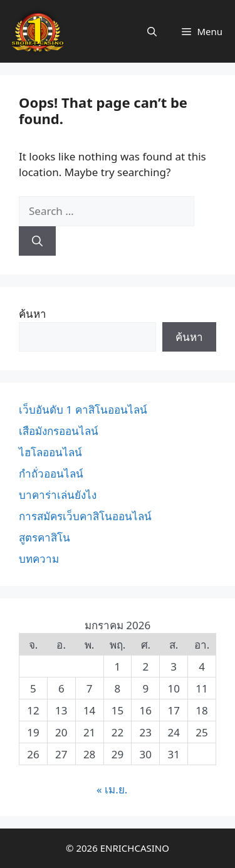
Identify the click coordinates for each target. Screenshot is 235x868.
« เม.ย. (112, 789)
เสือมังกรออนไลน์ (59, 431)
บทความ (39, 559)
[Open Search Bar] (152, 31)
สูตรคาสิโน (44, 537)
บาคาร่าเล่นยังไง (58, 495)
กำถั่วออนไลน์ (51, 473)
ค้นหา (33, 314)
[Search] (37, 241)
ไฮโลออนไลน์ (50, 452)
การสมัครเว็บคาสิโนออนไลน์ (85, 516)
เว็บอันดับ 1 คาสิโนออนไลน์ (83, 410)
